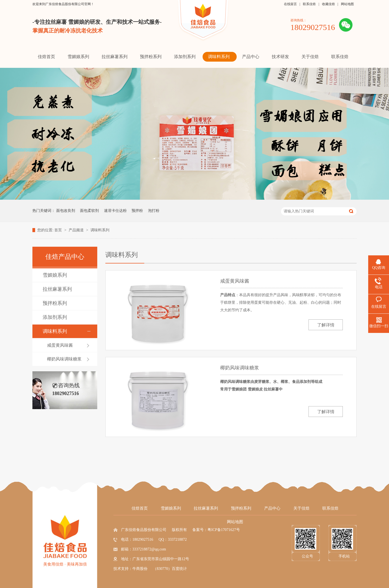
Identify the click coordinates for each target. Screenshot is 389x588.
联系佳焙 (309, 4)
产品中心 (272, 508)
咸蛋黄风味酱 (60, 345)
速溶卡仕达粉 (115, 211)
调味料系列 (100, 230)
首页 (59, 230)
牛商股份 (140, 569)
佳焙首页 (140, 508)
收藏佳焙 (328, 4)
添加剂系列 (55, 317)
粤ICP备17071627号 (224, 530)
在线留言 (290, 4)
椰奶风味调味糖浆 (64, 359)
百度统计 (179, 569)
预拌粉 (137, 211)
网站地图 (347, 4)
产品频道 (77, 230)
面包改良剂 (66, 211)
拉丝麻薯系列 (57, 289)
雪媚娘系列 (55, 275)
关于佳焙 (301, 508)
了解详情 (326, 325)
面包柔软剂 (89, 211)
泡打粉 (154, 211)
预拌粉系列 (55, 303)
